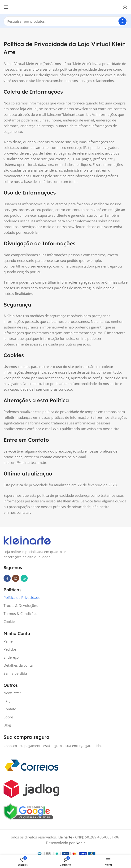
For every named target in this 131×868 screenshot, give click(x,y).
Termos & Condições (20, 613)
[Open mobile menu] (6, 7)
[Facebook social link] (7, 578)
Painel (9, 641)
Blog (7, 725)
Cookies (10, 622)
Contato (10, 709)
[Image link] (27, 540)
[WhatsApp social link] (24, 578)
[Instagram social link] (16, 578)
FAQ (7, 701)
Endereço (11, 657)
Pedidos (10, 649)
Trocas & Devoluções (21, 605)
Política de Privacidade (22, 597)
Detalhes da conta (18, 665)
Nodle (81, 843)
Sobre (8, 717)
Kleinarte (65, 837)
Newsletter (12, 693)
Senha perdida (15, 673)
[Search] (65, 21)
